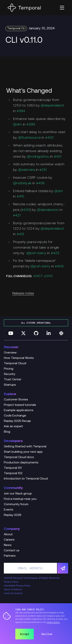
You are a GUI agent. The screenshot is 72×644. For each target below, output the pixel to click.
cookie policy (53, 622)
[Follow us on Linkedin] (49, 333)
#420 (26, 210)
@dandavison (48, 210)
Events (9, 510)
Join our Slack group (18, 494)
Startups (10, 385)
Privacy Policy (11, 582)
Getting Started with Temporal (25, 447)
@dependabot (52, 106)
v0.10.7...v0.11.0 (43, 276)
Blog (7, 432)
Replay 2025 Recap (17, 421)
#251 (43, 170)
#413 (20, 234)
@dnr (17, 125)
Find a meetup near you (20, 499)
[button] (62, 8)
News (8, 545)
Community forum (16, 504)
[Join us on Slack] (61, 333)
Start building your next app (23, 452)
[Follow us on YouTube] (11, 333)
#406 (59, 266)
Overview (10, 353)
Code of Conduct (13, 593)
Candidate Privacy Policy (17, 586)
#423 (55, 253)
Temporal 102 (13, 473)
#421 (17, 216)
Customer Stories (16, 400)
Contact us (12, 551)
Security (10, 374)
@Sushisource (29, 138)
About (8, 534)
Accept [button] (25, 634)
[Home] (24, 8)
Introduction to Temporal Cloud (26, 479)
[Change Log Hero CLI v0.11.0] (36, 41)
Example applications (19, 410)
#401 (58, 157)
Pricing (9, 369)
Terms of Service (13, 590)
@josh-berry (36, 253)
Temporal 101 (13, 468)
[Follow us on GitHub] (36, 333)
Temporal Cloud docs (19, 457)
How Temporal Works (19, 358)
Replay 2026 (13, 515)
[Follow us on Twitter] (23, 333)
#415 (20, 197)
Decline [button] (47, 634)
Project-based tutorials (20, 405)
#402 (50, 138)
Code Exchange (15, 416)
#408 (40, 183)
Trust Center (13, 380)
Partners (10, 556)
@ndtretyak (22, 183)
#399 (31, 125)
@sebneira (26, 170)
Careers (9, 540)
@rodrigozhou (38, 157)
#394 (21, 111)
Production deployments (21, 463)
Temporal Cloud (15, 363)
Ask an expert (13, 426)
